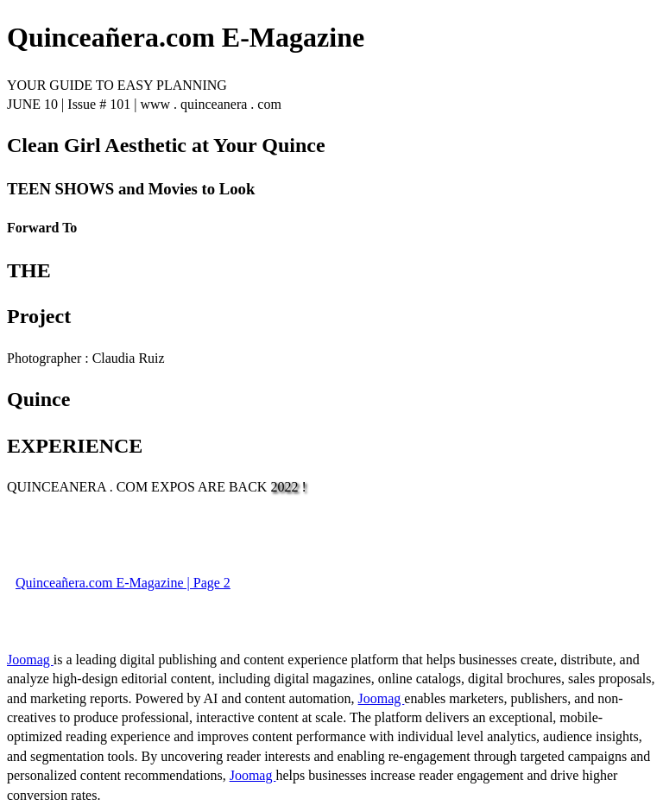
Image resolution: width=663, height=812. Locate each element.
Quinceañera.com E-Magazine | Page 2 (123, 583)
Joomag (30, 660)
